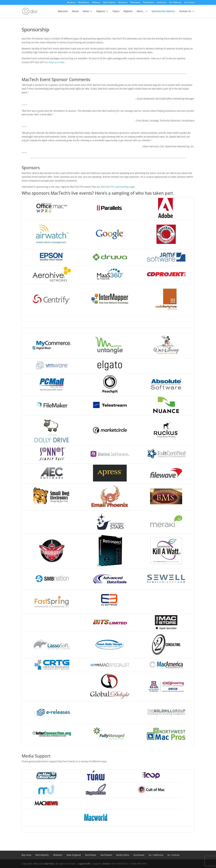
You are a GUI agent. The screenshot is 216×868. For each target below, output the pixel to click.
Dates (86, 11)
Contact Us (185, 11)
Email (106, 864)
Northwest (135, 3)
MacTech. (50, 864)
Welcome (63, 11)
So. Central (189, 3)
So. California (175, 3)
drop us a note (56, 62)
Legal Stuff (84, 864)
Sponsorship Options (163, 11)
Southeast (162, 3)
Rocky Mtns (149, 3)
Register (128, 11)
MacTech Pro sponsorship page (118, 187)
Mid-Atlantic (84, 3)
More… (141, 11)
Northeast (123, 3)
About (75, 11)
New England (109, 3)
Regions (101, 11)
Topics (116, 11)
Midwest (96, 3)
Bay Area (71, 3)
